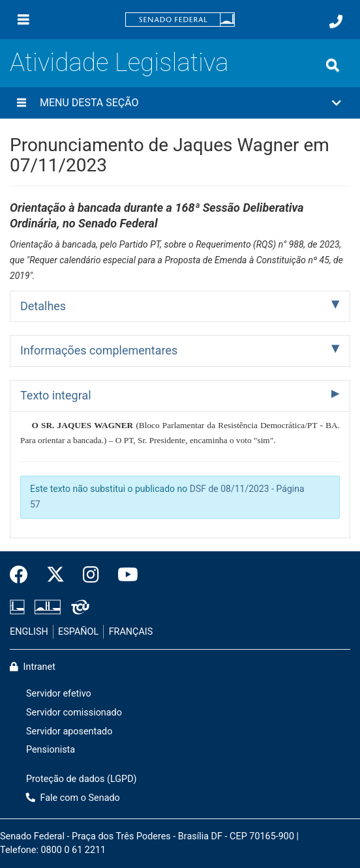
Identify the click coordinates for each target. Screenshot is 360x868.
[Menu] (23, 20)
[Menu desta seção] (22, 103)
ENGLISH (29, 632)
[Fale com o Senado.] (336, 22)
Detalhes (43, 306)
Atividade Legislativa (119, 62)
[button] (180, 103)
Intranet (33, 667)
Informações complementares (99, 350)
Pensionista (51, 750)
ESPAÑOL (78, 632)
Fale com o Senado (73, 798)
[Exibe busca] (333, 65)
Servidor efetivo (59, 694)
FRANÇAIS (131, 632)
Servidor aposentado (69, 731)
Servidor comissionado (74, 713)
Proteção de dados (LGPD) (82, 779)
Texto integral (56, 395)
